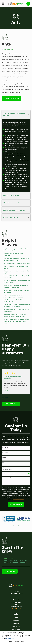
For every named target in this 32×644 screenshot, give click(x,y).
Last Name (5, 453)
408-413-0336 (16, 594)
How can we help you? (8, 478)
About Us (16, 620)
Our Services (16, 629)
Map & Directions (16, 609)
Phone (4, 458)
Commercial (16, 626)
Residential (16, 623)
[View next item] (7, 398)
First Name (5, 447)
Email (4, 463)
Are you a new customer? (9, 473)
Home (16, 617)
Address (5, 468)
